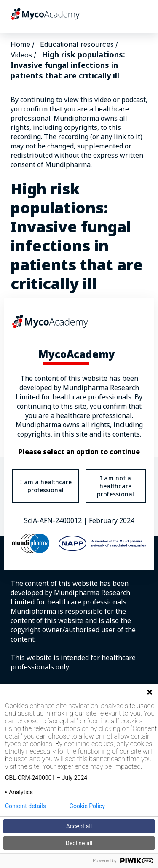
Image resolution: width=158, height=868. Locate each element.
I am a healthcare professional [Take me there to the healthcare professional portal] (46, 486)
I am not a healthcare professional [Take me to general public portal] (116, 486)
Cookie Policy (87, 806)
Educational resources (77, 44)
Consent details (25, 806)
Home (20, 44)
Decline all (79, 843)
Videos (21, 55)
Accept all (79, 826)
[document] (79, 434)
